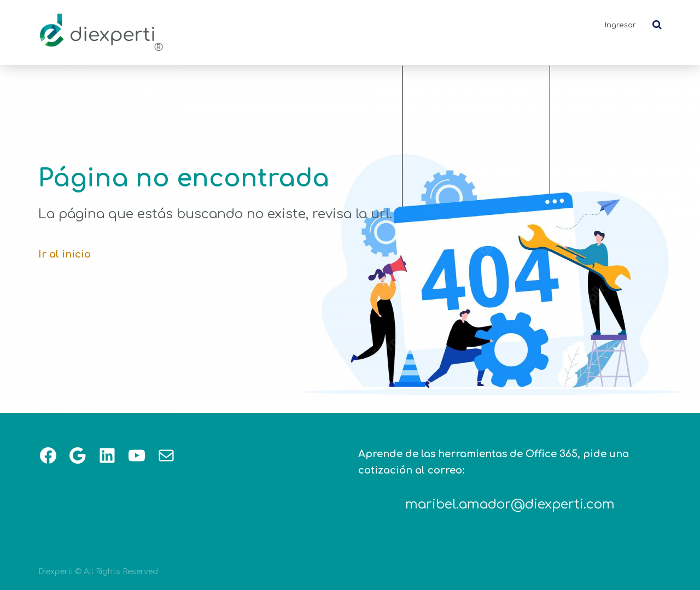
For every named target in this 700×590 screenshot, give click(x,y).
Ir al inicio (65, 254)
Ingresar (620, 25)
